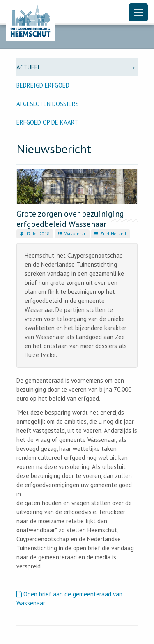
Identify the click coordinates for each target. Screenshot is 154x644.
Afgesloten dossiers (48, 104)
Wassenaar (71, 234)
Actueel (77, 67)
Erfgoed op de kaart (47, 122)
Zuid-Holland (109, 234)
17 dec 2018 (34, 234)
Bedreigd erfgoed (43, 85)
